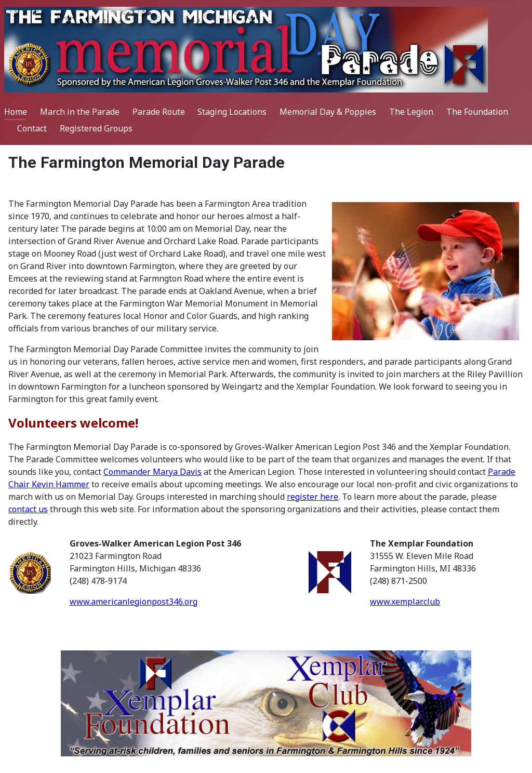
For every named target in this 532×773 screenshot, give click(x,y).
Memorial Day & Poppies (328, 112)
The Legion (411, 112)
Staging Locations (232, 112)
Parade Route (159, 112)
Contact (32, 128)
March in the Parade (80, 112)
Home (16, 112)
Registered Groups (96, 128)
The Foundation (477, 112)
